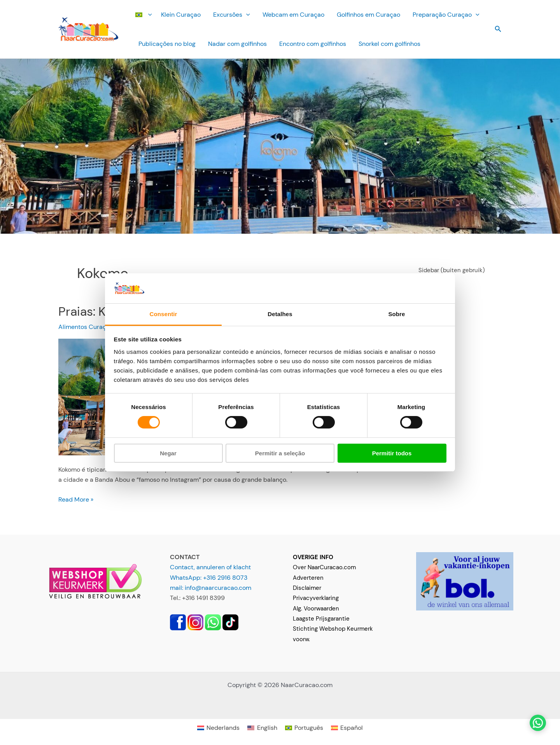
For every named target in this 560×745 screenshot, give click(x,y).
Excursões (232, 15)
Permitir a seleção (280, 453)
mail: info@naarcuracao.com (211, 588)
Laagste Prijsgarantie (321, 619)
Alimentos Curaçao (86, 327)
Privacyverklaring (316, 598)
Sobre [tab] (396, 314)
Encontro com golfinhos (313, 44)
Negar (168, 453)
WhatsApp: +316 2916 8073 (209, 578)
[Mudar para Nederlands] (218, 728)
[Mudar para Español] (347, 728)
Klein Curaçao (181, 15)
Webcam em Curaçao (293, 15)
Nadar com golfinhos (237, 44)
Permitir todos (392, 453)
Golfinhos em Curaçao (368, 15)
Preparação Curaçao (446, 15)
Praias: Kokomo (101, 311)
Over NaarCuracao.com (324, 567)
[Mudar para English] (262, 728)
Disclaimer (307, 588)
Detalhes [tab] (280, 314)
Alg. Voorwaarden (316, 609)
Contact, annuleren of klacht (210, 567)
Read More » (76, 500)
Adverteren (308, 578)
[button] (148, 15)
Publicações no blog (167, 44)
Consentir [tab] (164, 314)
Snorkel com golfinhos (389, 44)
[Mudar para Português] (304, 728)
